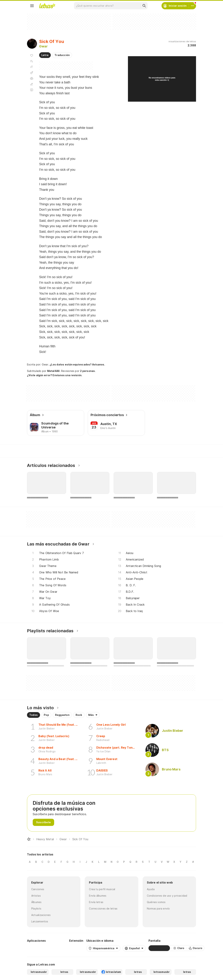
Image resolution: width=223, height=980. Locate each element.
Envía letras (96, 902)
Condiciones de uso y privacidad (167, 896)
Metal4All (53, 371)
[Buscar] (144, 6)
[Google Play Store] (37, 948)
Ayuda (151, 889)
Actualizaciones (41, 915)
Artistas (36, 896)
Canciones (38, 889)
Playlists (36, 909)
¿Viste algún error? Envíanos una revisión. (55, 375)
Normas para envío (158, 909)
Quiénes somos (156, 902)
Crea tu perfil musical (102, 889)
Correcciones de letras (103, 909)
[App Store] (58, 948)
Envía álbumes (98, 896)
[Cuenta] (192, 6)
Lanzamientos (40, 921)
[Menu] (32, 6)
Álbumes (36, 902)
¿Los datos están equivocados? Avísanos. (77, 364)
